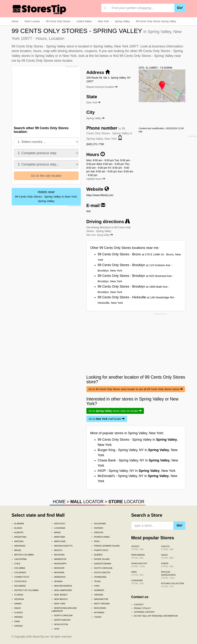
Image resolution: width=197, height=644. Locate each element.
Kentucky (58, 524)
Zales (167, 556)
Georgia (18, 599)
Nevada (57, 581)
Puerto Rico (100, 550)
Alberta (18, 532)
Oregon (97, 532)
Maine (56, 532)
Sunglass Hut (139, 565)
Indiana (17, 617)
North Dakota (61, 620)
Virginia (97, 595)
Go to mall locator (107, 419)
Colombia (18, 568)
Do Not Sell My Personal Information (154, 616)
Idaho (16, 608)
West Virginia (101, 604)
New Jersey (59, 595)
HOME (59, 502)
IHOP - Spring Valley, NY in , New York (137, 471)
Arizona (18, 541)
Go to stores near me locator (115, 411)
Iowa (16, 621)
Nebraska (58, 577)
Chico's (167, 548)
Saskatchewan (101, 564)
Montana (58, 572)
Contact (137, 605)
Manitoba (58, 537)
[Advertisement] (47, 95)
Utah (95, 586)
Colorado (19, 572)
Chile (16, 564)
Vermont (98, 590)
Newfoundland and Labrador (64, 610)
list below (102, 56)
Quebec (97, 555)
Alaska (17, 528)
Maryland (59, 541)
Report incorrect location (102, 87)
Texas (96, 581)
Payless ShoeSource (169, 575)
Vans (137, 573)
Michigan (58, 555)
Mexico (57, 550)
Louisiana (58, 528)
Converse (137, 582)
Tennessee (99, 577)
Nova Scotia (60, 624)
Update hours (96, 179)
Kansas (17, 626)
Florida (17, 595)
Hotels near (46, 196)
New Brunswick (62, 586)
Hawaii (17, 604)
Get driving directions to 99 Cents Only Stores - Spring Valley (109, 231)
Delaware (19, 586)
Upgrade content (143, 612)
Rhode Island (101, 559)
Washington (100, 599)
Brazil (17, 550)
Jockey (137, 548)
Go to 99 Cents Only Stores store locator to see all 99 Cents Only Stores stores (136, 389)
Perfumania (138, 556)
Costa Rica (19, 581)
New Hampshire (62, 590)
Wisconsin (99, 608)
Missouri (58, 568)
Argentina (19, 537)
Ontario (97, 528)
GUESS (167, 565)
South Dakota (101, 572)
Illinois (17, 612)
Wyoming (98, 612)
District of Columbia (25, 590)
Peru (96, 541)
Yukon (96, 617)
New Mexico (60, 599)
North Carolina (62, 615)
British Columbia (23, 555)
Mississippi (59, 564)
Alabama (18, 524)
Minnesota (59, 559)
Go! (180, 8)
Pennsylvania (101, 537)
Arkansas (19, 546)
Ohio (55, 629)
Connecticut (21, 577)
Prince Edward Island (106, 546)
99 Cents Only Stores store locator (47, 61)
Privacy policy (141, 608)
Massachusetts (62, 546)
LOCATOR (87, 502)
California (19, 559)
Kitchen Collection (173, 585)
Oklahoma (99, 524)
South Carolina (102, 568)
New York (58, 604)
